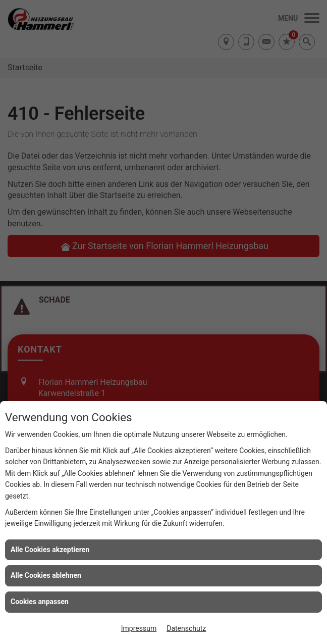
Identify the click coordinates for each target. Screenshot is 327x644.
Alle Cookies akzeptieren (50, 550)
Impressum (139, 628)
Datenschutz (186, 628)
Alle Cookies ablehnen (46, 575)
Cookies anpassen (40, 602)
